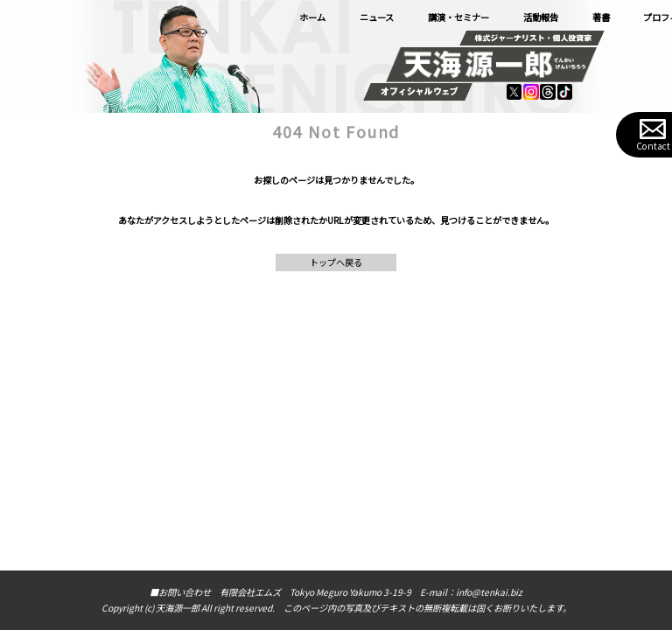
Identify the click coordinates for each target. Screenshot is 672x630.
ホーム (312, 17)
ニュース (377, 17)
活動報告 (541, 17)
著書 (601, 17)
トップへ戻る (336, 262)
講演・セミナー (458, 17)
